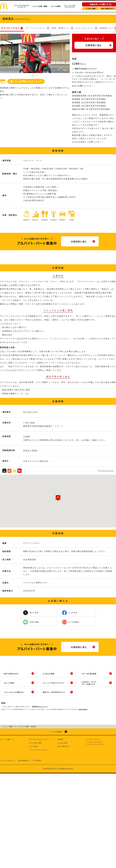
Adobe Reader (83, 709)
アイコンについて (106, 471)
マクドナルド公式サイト (8, 761)
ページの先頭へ (57, 732)
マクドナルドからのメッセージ (21, 6)
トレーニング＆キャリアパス (70, 6)
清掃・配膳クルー (61, 28)
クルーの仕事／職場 (40, 6)
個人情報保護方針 (23, 761)
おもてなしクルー (85, 28)
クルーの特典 (56, 6)
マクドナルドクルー (36, 28)
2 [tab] (37, 75)
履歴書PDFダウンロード (40, 707)
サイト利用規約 (36, 761)
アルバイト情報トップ (7, 739)
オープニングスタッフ (93, 739)
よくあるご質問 (90, 9)
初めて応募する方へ (108, 9)
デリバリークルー (11, 28)
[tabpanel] (35, 53)
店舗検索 (60, 739)
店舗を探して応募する (99, 4)
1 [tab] (33, 75)
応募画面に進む (94, 45)
